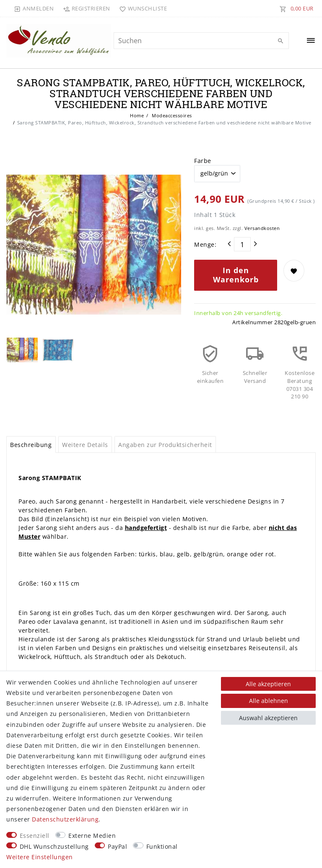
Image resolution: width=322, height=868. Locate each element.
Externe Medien (92, 836)
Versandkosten (262, 228)
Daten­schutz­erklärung (65, 819)
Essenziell (35, 836)
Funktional (162, 846)
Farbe (203, 161)
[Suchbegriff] (201, 41)
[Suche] (280, 41)
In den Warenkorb (236, 275)
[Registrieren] (86, 8)
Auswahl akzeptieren (268, 718)
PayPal (117, 846)
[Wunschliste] (142, 8)
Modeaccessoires (171, 115)
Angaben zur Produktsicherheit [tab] (165, 445)
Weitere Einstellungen (40, 857)
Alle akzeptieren (268, 684)
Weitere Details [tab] (85, 445)
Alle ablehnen (269, 701)
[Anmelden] (34, 8)
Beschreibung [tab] (31, 445)
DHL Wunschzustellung (54, 846)
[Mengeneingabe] (242, 244)
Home (137, 115)
